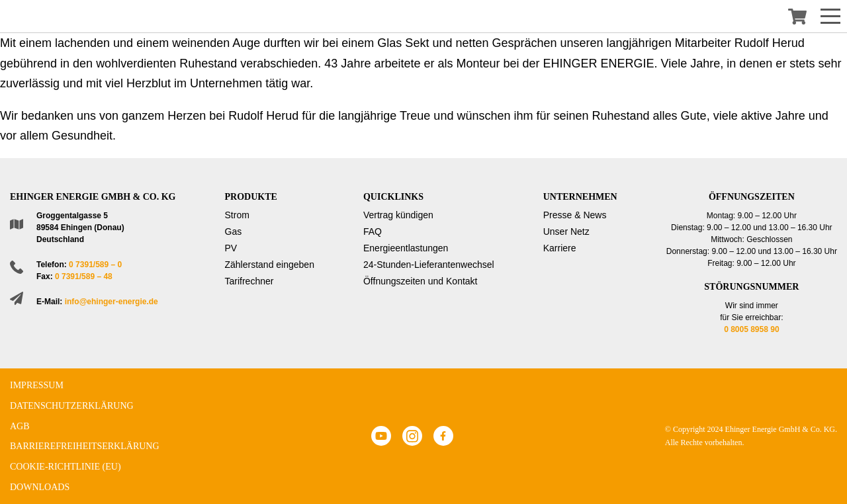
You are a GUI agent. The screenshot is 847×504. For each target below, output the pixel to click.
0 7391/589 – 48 (84, 276)
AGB (20, 426)
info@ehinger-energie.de (111, 302)
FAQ (373, 231)
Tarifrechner (249, 281)
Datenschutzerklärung (72, 406)
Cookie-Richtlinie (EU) (66, 467)
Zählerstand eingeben (270, 265)
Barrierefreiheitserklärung (85, 446)
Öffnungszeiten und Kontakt (421, 281)
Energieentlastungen (406, 248)
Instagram (412, 436)
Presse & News (575, 215)
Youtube (381, 436)
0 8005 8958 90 (751, 329)
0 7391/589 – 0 (95, 265)
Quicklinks (393, 197)
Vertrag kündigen (398, 215)
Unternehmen (580, 197)
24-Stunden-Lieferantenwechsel (429, 265)
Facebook (443, 436)
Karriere (560, 248)
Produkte (251, 197)
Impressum (37, 385)
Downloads (40, 487)
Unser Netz (566, 231)
